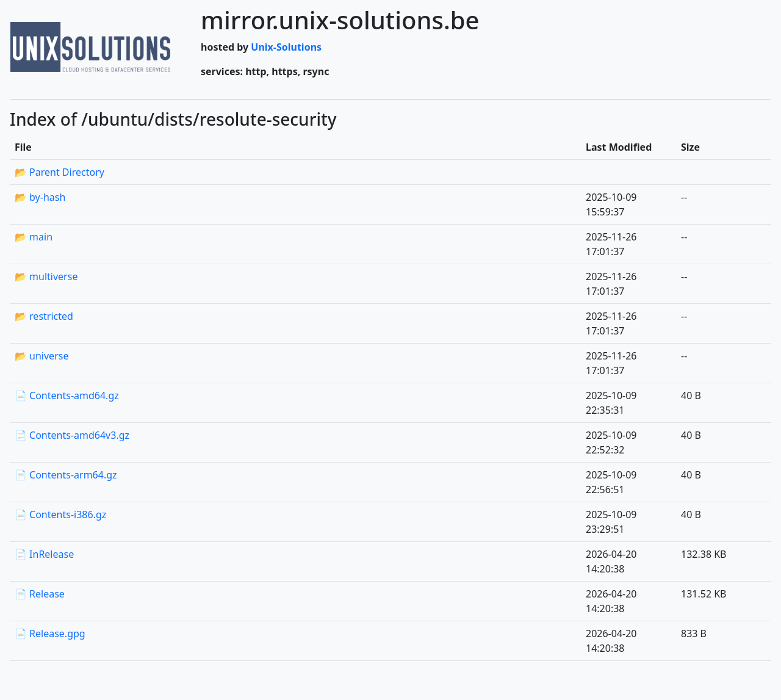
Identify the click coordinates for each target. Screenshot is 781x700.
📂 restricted (44, 316)
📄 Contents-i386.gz (60, 514)
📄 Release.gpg (50, 633)
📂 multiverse (46, 276)
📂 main (34, 237)
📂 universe (41, 356)
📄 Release (40, 594)
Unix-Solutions (286, 47)
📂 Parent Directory (59, 172)
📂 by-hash (40, 197)
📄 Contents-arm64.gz (66, 475)
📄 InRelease (44, 554)
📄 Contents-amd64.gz (67, 395)
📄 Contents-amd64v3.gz (72, 435)
